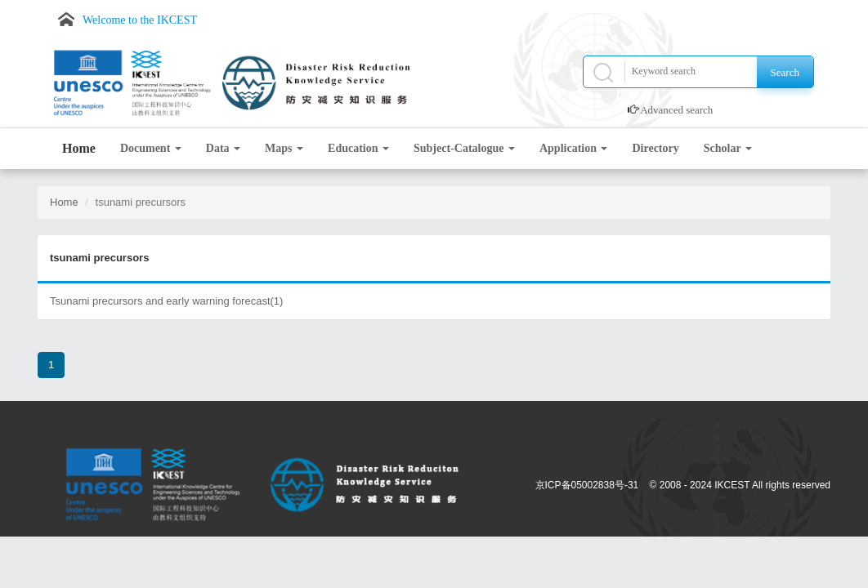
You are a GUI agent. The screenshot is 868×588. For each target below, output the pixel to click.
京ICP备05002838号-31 (587, 485)
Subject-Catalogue (464, 148)
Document (151, 148)
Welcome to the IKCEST (140, 20)
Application (574, 148)
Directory (655, 148)
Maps (284, 148)
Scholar (728, 148)
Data (223, 148)
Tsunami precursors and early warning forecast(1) (166, 301)
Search (785, 72)
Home (79, 148)
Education (358, 148)
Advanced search (676, 110)
